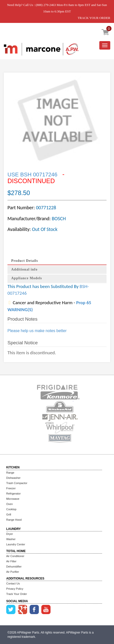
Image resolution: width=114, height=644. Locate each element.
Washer (11, 539)
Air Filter (11, 561)
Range (10, 473)
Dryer (10, 534)
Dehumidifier (14, 567)
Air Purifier (13, 572)
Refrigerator (13, 494)
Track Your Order (17, 594)
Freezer (11, 488)
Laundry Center (16, 544)
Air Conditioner (15, 556)
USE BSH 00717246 (33, 175)
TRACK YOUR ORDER (94, 18)
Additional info (24, 269)
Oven (9, 504)
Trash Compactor (17, 483)
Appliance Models (27, 278)
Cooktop (11, 509)
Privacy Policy (15, 589)
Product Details (25, 261)
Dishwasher (13, 478)
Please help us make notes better (37, 331)
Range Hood (14, 520)
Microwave (13, 499)
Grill (9, 514)
